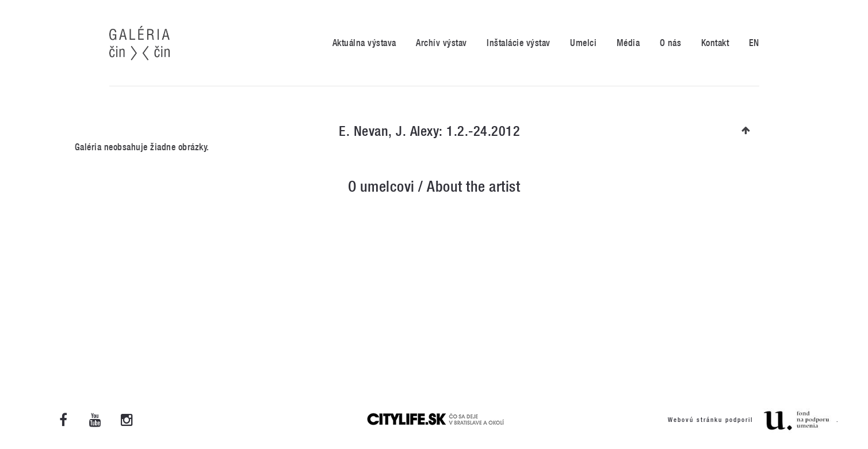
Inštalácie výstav (519, 43)
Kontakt (715, 43)
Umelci (583, 43)
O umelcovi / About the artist (434, 186)
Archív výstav (441, 43)
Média (628, 43)
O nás (671, 43)
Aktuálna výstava (364, 43)
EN (754, 43)
